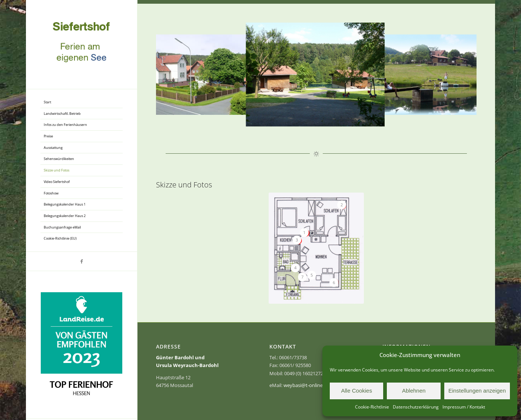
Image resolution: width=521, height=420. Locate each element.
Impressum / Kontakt (464, 407)
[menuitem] (82, 102)
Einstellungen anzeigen (477, 391)
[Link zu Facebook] (82, 261)
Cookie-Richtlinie (372, 407)
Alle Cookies (357, 391)
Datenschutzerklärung (416, 407)
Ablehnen (414, 391)
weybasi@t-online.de (306, 385)
